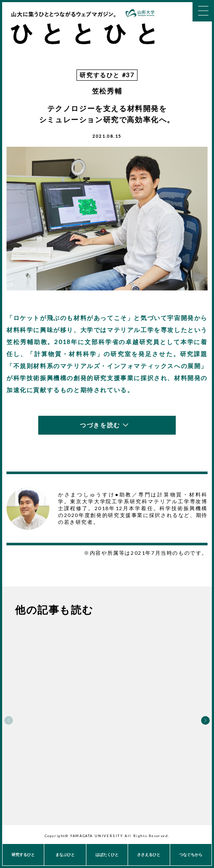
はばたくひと (107, 854)
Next (205, 720)
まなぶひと (65, 854)
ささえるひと (149, 854)
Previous (9, 720)
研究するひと (23, 854)
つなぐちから (191, 854)
